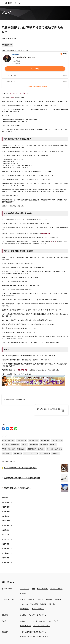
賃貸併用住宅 (34, 430)
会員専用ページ (25, 615)
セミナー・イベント (31, 443)
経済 (41, 438)
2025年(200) (7, 496)
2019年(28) (7, 524)
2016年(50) (7, 538)
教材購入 (23, 583)
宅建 (12, 97)
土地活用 (41, 589)
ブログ (56, 610)
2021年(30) (7, 515)
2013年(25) (7, 552)
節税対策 (18, 443)
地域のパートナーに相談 (29, 610)
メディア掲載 (45, 443)
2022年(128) (7, 510)
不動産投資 (7, 45)
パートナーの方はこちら (42, 615)
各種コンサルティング (28, 589)
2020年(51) (7, 519)
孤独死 (25, 434)
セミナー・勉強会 (56, 578)
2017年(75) (7, 533)
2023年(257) (7, 506)
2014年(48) (7, 547)
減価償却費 (15, 434)
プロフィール (25, 578)
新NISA (55, 443)
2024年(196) (7, 501)
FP (52, 242)
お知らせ (42, 610)
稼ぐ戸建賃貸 (25, 598)
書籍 (33, 578)
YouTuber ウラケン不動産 (17, 93)
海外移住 (21, 438)
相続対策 (34, 434)
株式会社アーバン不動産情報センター (33, 626)
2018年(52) (7, 529)
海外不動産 (7, 443)
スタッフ (32, 604)
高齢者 (53, 434)
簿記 (56, 242)
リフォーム (24, 594)
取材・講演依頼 (42, 578)
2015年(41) (7, 543)
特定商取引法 (19, 638)
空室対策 (45, 430)
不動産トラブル (9, 438)
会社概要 (23, 604)
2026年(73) (7, 492)
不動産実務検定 (22, 370)
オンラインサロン (38, 598)
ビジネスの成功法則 (54, 438)
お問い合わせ (42, 604)
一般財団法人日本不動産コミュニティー (34, 621)
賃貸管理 (58, 589)
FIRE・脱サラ (57, 430)
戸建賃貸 (44, 434)
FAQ (49, 610)
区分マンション (8, 430)
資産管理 (32, 438)
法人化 (6, 434)
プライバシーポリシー (7, 638)
